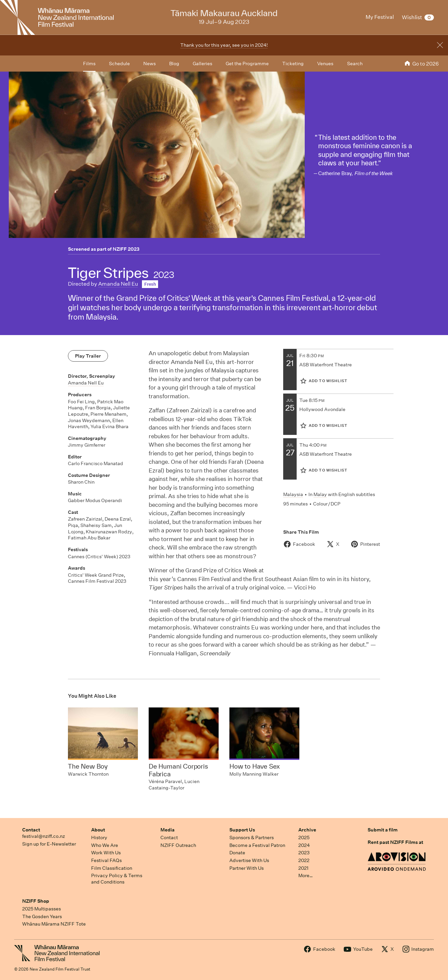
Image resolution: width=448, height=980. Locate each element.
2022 (304, 860)
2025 (304, 838)
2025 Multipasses (42, 909)
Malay (320, 494)
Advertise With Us (249, 860)
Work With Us (106, 853)
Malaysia (293, 494)
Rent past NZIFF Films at (395, 842)
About (98, 830)
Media (167, 830)
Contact (31, 830)
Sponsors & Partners (252, 838)
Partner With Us (247, 868)
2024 (304, 845)
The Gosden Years (42, 916)
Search (355, 64)
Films (89, 64)
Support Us (242, 830)
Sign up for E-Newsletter (49, 844)
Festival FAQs (106, 860)
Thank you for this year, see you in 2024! (224, 45)
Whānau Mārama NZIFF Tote (54, 924)
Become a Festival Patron (257, 845)
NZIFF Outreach (178, 845)
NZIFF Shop (36, 901)
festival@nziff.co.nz (44, 836)
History (99, 838)
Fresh (150, 284)
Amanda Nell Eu (118, 284)
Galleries (202, 64)
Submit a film (383, 830)
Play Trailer (88, 356)
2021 (303, 868)
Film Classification (112, 868)
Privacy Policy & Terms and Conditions (117, 879)
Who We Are (105, 845)
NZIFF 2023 (126, 249)
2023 (304, 853)
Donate (237, 853)
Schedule (119, 64)
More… (306, 875)
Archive (307, 830)
